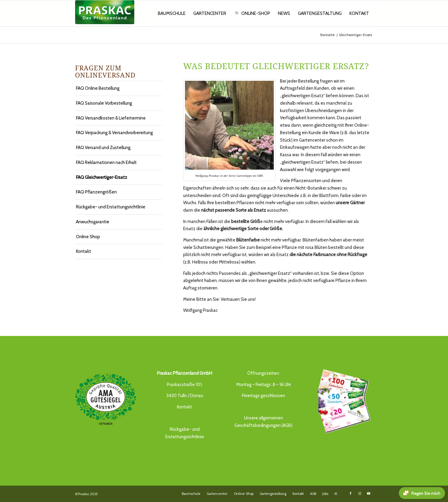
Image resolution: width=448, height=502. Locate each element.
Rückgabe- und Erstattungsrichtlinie (111, 207)
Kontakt (84, 251)
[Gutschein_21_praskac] (342, 400)
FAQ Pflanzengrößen (96, 192)
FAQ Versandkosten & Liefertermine (111, 118)
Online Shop (88, 237)
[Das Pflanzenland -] (105, 13)
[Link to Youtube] (368, 493)
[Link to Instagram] (360, 493)
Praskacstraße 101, (185, 385)
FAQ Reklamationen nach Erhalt (106, 162)
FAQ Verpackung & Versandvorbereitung (114, 133)
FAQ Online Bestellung (98, 88)
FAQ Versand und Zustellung (103, 148)
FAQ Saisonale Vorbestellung (104, 103)
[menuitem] (172, 13)
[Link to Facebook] (351, 493)
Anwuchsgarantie (93, 222)
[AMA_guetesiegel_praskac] (106, 399)
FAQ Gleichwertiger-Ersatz (102, 177)
